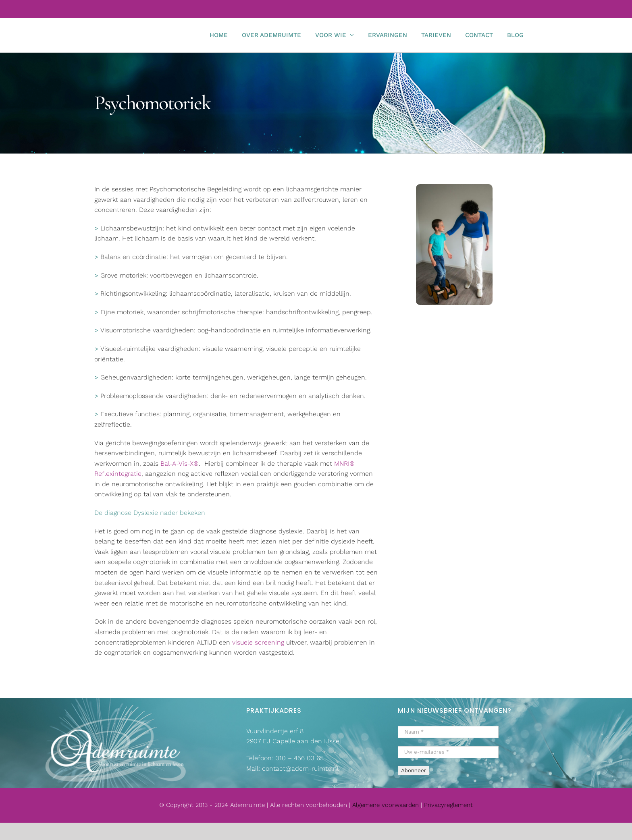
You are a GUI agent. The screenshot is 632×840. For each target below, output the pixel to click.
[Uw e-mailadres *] (448, 752)
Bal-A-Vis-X (177, 464)
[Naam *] (448, 732)
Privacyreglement (448, 805)
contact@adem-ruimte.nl (300, 768)
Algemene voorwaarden (387, 805)
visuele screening (258, 642)
